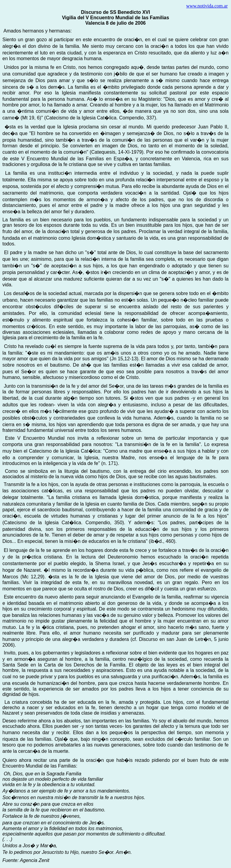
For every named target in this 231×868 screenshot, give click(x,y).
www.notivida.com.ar (207, 6)
